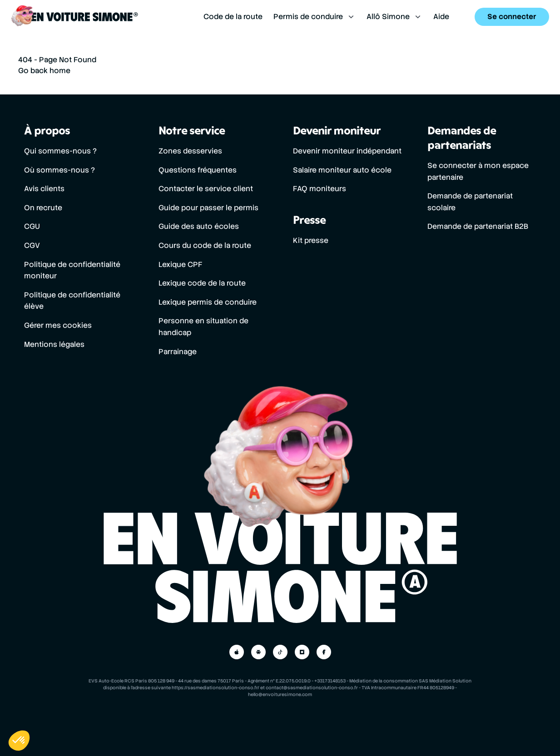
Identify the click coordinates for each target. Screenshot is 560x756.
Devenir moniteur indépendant (347, 151)
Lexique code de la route (202, 283)
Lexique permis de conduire (208, 302)
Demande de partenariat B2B (478, 226)
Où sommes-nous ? (59, 170)
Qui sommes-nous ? (60, 151)
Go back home (44, 71)
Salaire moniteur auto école (342, 170)
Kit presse (311, 240)
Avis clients (44, 189)
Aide (441, 18)
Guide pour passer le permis (208, 208)
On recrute (43, 208)
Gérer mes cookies (58, 325)
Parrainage (178, 352)
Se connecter (512, 18)
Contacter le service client (206, 189)
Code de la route (233, 18)
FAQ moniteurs (320, 189)
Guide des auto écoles (199, 226)
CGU (32, 226)
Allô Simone (394, 18)
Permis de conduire (315, 18)
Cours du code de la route (205, 245)
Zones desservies (190, 151)
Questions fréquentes (198, 170)
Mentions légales (54, 344)
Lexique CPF (181, 264)
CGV (32, 245)
